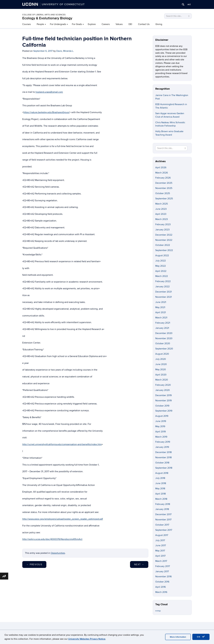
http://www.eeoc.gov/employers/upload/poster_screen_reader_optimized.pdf (63, 519)
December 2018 (163, 452)
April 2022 (161, 271)
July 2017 (160, 540)
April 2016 (160, 587)
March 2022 (162, 276)
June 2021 (161, 302)
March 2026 (162, 173)
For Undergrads (58, 24)
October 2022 (163, 245)
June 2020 (161, 364)
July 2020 (161, 359)
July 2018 (160, 478)
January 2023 (162, 230)
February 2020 (163, 385)
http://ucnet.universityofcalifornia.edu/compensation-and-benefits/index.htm (62, 444)
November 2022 (164, 240)
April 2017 (160, 556)
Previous (34, 564)
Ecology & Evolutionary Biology (47, 18)
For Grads (77, 24)
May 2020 (161, 369)
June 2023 (161, 209)
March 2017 (161, 561)
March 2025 (162, 204)
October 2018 (162, 463)
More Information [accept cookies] (178, 637)
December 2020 (164, 333)
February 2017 (163, 566)
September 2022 (164, 250)
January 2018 (162, 509)
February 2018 (163, 504)
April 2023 (161, 214)
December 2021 (163, 292)
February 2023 (163, 224)
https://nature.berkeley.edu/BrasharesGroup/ (47, 112)
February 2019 (163, 442)
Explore (92, 24)
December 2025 (164, 183)
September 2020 (164, 349)
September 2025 (164, 199)
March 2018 (161, 499)
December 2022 (164, 235)
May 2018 (160, 489)
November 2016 (163, 577)
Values (119, 24)
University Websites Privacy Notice (87, 639)
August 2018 (162, 473)
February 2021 (163, 323)
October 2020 (163, 343)
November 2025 (164, 188)
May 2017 (160, 551)
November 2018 (163, 457)
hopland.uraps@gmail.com (49, 92)
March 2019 (161, 437)
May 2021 (160, 307)
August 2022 (162, 255)
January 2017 (162, 571)
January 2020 (163, 390)
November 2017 (163, 520)
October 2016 (162, 582)
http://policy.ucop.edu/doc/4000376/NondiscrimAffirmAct (52, 539)
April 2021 (160, 312)
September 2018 (164, 468)
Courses (27, 24)
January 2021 (162, 328)
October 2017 (162, 525)
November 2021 (163, 297)
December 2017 (163, 514)
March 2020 (162, 380)
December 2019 (163, 395)
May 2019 (160, 426)
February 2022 (163, 281)
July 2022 (160, 261)
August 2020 (162, 354)
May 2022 (160, 266)
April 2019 (160, 432)
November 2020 (164, 338)
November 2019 (163, 401)
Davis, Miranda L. (65, 51)
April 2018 (160, 494)
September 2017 (164, 530)
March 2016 (161, 592)
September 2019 (164, 411)
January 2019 (162, 447)
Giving (159, 24)
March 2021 (161, 318)
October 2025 (163, 193)
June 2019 (161, 421)
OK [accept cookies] (201, 637)
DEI (130, 24)
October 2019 (162, 406)
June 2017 (161, 545)
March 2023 (162, 219)
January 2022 (162, 287)
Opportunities (58, 553)
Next (139, 564)
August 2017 (162, 535)
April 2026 (161, 168)
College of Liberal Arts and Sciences (44, 15)
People (40, 24)
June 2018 (161, 483)
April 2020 (161, 375)
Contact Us (144, 24)
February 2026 (163, 178)
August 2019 (162, 416)
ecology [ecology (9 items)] (158, 611)
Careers (106, 24)
